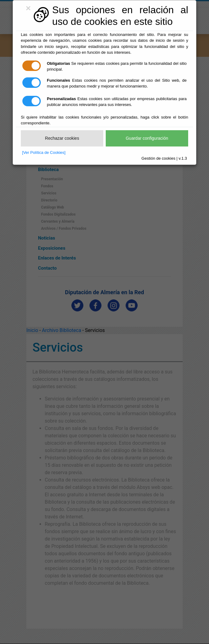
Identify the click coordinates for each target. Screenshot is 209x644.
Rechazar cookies (62, 138)
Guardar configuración (147, 138)
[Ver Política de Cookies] (44, 152)
